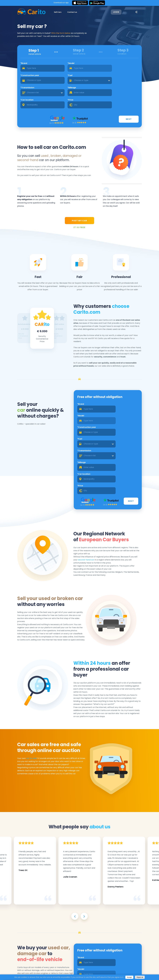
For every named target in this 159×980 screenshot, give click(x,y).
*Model (51, 65)
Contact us (66, 12)
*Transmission (22, 77)
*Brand (18, 65)
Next (136, 97)
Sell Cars (52, 12)
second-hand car (94, 501)
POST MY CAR (79, 202)
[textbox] (129, 70)
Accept (129, 977)
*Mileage (52, 77)
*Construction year (90, 65)
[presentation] (75, 856)
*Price (117, 77)
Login (120, 12)
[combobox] (129, 70)
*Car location (88, 77)
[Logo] (26, 12)
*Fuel (117, 65)
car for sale (26, 699)
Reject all (140, 977)
